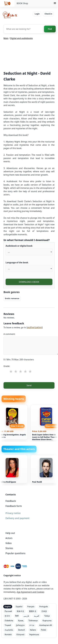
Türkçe (47, 616)
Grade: (7, 366)
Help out (10, 533)
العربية (37, 616)
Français (31, 607)
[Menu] (55, 3)
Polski (44, 630)
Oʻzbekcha (9, 621)
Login (37, 14)
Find (50, 29)
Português (44, 607)
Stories (9, 548)
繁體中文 (33, 611)
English (8, 607)
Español (19, 607)
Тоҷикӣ (8, 625)
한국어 (7, 616)
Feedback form (14, 506)
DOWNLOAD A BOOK (29, 282)
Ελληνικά (20, 635)
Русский (8, 611)
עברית (32, 625)
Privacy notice (13, 513)
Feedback (11, 501)
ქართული (20, 625)
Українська (34, 635)
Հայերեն (9, 630)
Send (29, 385)
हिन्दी (17, 616)
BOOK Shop (22, 3)
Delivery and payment (17, 518)
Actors (9, 538)
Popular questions (15, 553)
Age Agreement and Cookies (30, 592)
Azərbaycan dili (46, 625)
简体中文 (20, 611)
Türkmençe (33, 621)
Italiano (33, 630)
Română (8, 635)
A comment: (9, 334)
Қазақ (21, 621)
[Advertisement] (29, 56)
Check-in (48, 14)
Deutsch (21, 630)
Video (9, 543)
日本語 (44, 611)
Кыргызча (47, 621)
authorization (35, 327)
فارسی (26, 616)
